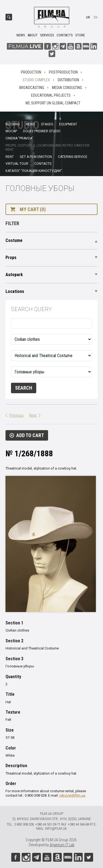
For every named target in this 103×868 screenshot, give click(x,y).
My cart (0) (33, 209)
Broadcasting (32, 88)
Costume (14, 240)
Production (31, 72)
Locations (15, 291)
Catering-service (73, 157)
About (33, 35)
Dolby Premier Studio (42, 131)
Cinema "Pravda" (19, 138)
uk (88, 17)
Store (80, 35)
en (96, 17)
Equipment (68, 124)
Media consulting (67, 88)
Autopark (14, 275)
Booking (13, 124)
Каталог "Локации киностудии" (34, 171)
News (21, 35)
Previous (16, 415)
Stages (47, 124)
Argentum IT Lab (62, 845)
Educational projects (51, 95)
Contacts (65, 35)
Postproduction (63, 72)
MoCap (11, 131)
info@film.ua (56, 828)
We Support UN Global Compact (53, 103)
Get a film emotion (36, 157)
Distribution (68, 80)
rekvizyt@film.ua (72, 795)
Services (47, 35)
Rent (10, 157)
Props (11, 258)
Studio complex (36, 80)
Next (33, 415)
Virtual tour (17, 164)
